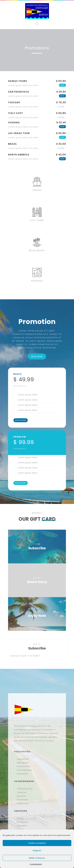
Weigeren (37, 850)
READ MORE (37, 356)
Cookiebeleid (36, 864)
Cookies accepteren (37, 843)
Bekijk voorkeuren (37, 858)
